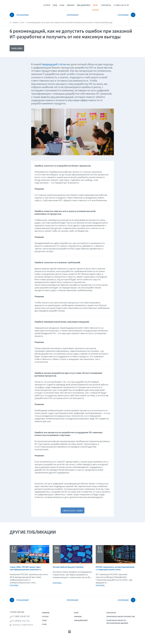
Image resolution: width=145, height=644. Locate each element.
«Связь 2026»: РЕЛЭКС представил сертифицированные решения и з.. (26, 568)
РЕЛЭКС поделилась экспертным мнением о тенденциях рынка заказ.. (115, 568)
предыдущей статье (54, 64)
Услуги (47, 5)
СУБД (55, 5)
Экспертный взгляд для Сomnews (68, 567)
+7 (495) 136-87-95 (121, 5)
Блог (95, 5)
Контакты (106, 5)
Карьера (71, 5)
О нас (62, 5)
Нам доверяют (84, 5)
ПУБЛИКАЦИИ (73, 15)
